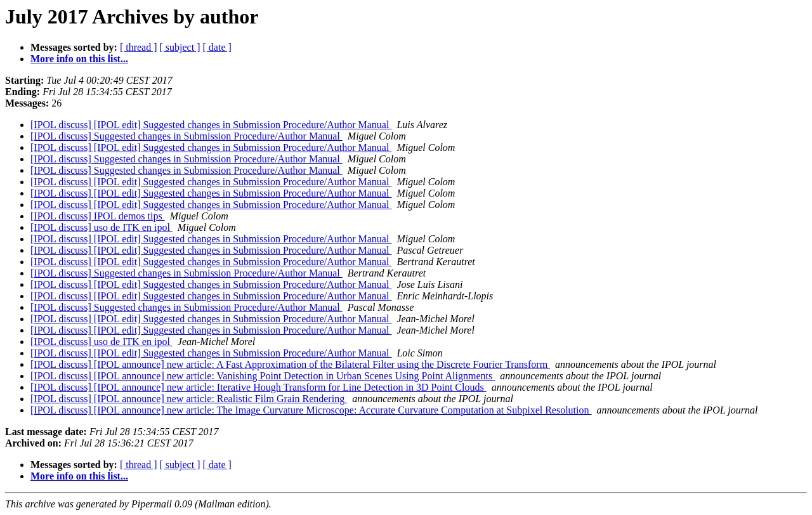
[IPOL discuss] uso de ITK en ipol (101, 227)
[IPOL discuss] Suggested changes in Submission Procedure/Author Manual (187, 136)
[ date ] (217, 47)
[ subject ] (180, 47)
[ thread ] (139, 47)
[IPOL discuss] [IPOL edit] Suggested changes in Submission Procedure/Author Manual (211, 125)
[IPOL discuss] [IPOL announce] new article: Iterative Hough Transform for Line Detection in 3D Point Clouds (259, 387)
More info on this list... (79, 59)
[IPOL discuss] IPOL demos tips (98, 216)
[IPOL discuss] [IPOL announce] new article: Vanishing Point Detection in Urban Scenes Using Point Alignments (263, 376)
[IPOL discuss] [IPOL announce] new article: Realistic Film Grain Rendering (189, 399)
